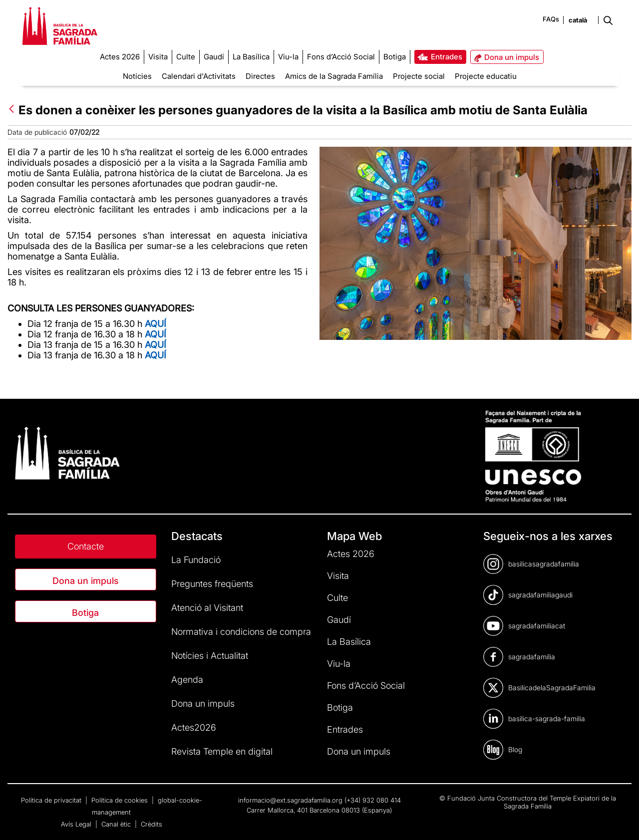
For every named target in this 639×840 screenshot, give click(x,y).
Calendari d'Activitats (199, 76)
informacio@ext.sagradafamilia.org (290, 800)
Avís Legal (77, 824)
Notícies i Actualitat (210, 656)
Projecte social (419, 76)
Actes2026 (194, 727)
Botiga (85, 613)
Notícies (137, 76)
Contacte (86, 546)
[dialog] (620, 820)
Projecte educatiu (486, 76)
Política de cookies (121, 800)
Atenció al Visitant (207, 608)
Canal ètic (117, 824)
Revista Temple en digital (222, 751)
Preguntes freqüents (212, 584)
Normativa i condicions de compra (241, 632)
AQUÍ (156, 324)
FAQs (551, 19)
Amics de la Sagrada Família (334, 76)
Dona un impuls (86, 581)
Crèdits (152, 824)
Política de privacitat (52, 800)
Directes (260, 76)
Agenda (187, 680)
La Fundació (196, 560)
